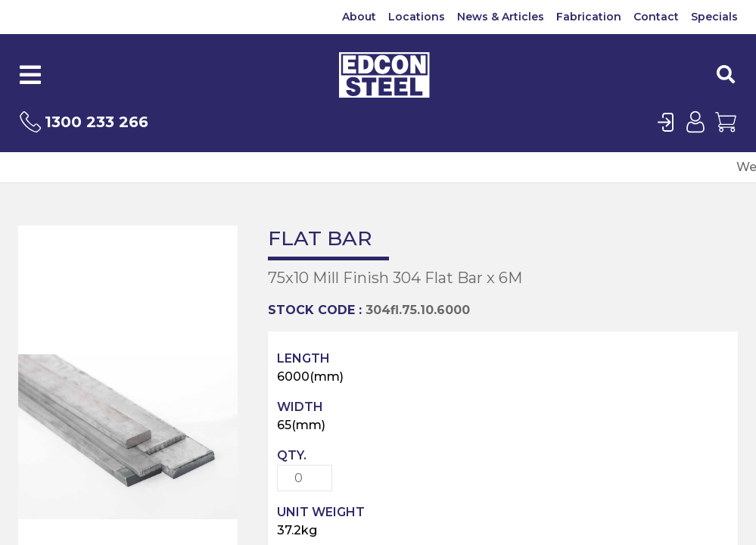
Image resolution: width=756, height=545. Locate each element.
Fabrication (589, 17)
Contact (656, 17)
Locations (417, 17)
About (359, 17)
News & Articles (501, 17)
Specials (714, 17)
